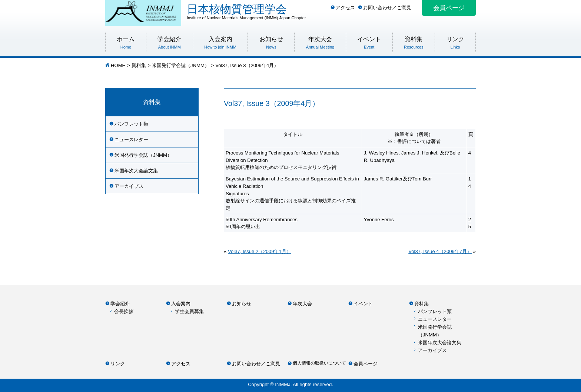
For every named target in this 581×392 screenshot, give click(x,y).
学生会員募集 (189, 311)
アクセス (345, 8)
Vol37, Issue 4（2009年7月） (440, 251)
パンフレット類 (131, 124)
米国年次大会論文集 (136, 171)
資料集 (139, 65)
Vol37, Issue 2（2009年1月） (260, 251)
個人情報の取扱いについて (319, 363)
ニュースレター (131, 139)
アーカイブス (129, 186)
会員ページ (449, 8)
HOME (118, 65)
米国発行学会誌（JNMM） (181, 65)
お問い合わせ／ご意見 (387, 8)
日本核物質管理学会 (331, 11)
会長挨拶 (124, 311)
